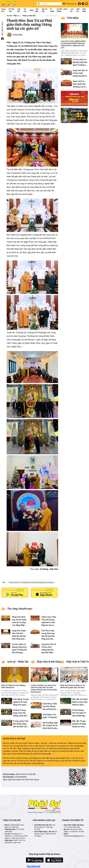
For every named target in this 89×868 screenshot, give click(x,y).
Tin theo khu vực (70, 4)
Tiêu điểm (73, 18)
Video (32, 10)
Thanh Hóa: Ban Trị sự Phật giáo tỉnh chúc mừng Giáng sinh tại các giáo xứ (31, 582)
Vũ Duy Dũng (17, 35)
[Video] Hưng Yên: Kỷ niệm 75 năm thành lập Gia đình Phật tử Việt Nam (79, 716)
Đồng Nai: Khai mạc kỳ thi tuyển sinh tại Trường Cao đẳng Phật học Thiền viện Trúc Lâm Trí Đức (19, 625)
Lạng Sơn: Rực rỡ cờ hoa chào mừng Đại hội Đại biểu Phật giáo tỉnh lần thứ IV (80, 76)
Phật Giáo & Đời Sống (49, 662)
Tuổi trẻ (78, 10)
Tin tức (25, 10)
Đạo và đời (45, 10)
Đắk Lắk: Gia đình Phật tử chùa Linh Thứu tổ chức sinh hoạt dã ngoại (80, 705)
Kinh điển (84, 10)
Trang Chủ (3, 10)
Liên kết (19, 10)
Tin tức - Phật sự (13, 16)
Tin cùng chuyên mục (20, 609)
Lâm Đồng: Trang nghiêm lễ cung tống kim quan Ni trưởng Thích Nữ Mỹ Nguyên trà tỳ (21, 705)
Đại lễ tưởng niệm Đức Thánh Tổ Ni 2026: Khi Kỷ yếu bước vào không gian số (50, 728)
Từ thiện (52, 10)
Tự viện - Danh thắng (62, 10)
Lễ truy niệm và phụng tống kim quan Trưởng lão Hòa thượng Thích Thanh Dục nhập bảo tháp (19, 653)
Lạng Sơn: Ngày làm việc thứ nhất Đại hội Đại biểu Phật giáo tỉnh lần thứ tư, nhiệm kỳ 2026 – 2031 (19, 639)
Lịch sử (72, 10)
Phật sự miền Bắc (29, 16)
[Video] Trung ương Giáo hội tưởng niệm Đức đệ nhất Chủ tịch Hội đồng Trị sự (20, 716)
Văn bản (37, 10)
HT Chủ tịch (11, 10)
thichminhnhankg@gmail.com (74, 836)
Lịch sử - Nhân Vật (18, 662)
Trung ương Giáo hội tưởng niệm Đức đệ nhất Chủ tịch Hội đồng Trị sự (21, 727)
